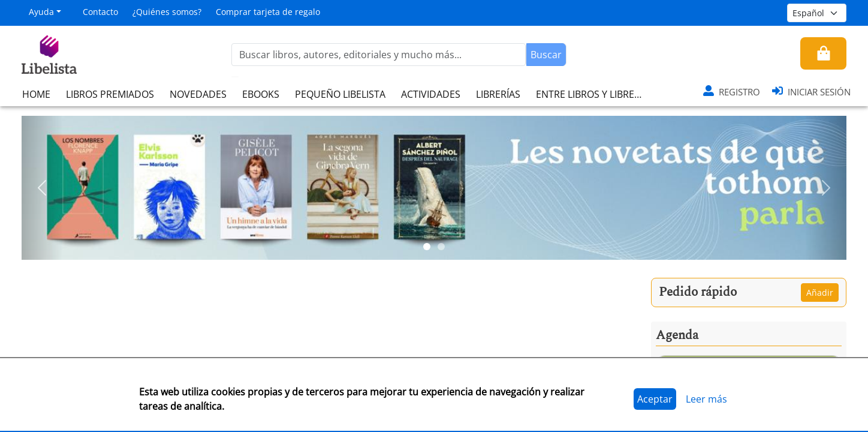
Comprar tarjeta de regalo (268, 12)
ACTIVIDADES (431, 94)
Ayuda (41, 12)
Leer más (706, 399)
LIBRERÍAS (498, 94)
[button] (42, 188)
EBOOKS (261, 94)
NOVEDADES (198, 94)
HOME (36, 94)
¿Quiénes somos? (167, 12)
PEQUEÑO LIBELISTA (340, 94)
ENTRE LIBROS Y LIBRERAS (593, 94)
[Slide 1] (427, 247)
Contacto (100, 12)
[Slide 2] (441, 247)
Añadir (820, 292)
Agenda (677, 335)
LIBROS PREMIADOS (110, 94)
